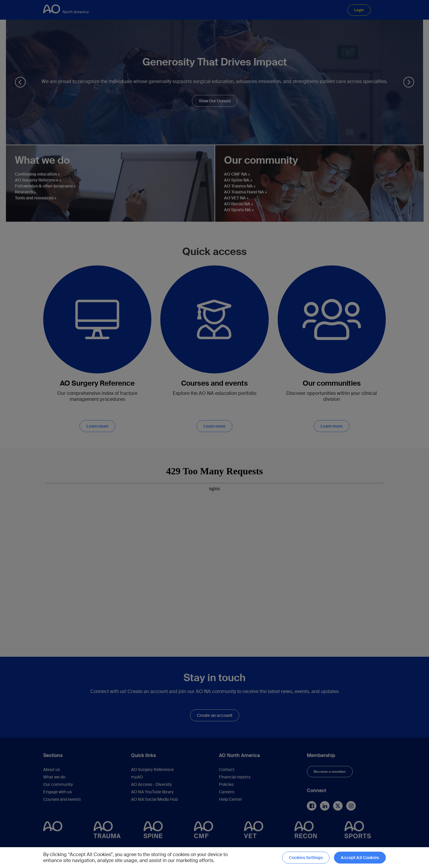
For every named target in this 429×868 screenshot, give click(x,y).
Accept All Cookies (360, 858)
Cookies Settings (306, 858)
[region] (214, 858)
